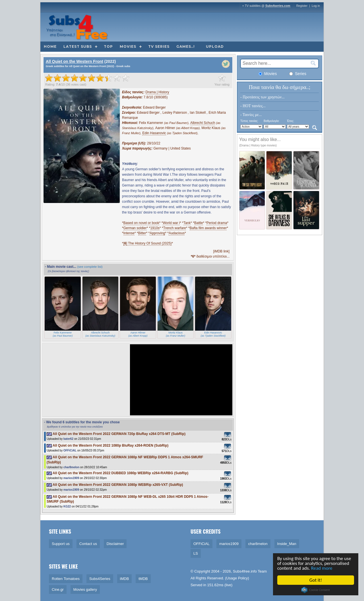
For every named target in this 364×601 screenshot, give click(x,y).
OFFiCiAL (70, 450)
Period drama (217, 223)
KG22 (67, 506)
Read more (322, 568)
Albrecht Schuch (203, 123)
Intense (129, 233)
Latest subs (78, 46)
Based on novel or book (141, 223)
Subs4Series (100, 579)
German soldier (135, 228)
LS (196, 553)
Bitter (142, 233)
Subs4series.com (278, 6)
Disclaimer (115, 544)
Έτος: (290, 121)
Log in (316, 6)
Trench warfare (175, 228)
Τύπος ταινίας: (249, 121)
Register (302, 6)
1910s (155, 228)
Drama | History (157, 92)
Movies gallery (85, 589)
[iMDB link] (221, 251)
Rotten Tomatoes (66, 579)
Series (298, 74)
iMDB (125, 579)
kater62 (68, 439)
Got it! (316, 580)
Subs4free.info (245, 571)
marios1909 (71, 478)
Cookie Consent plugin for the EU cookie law (316, 590)
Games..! (186, 46)
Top (108, 46)
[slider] (87, 78)
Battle (199, 223)
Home (50, 46)
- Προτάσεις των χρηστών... (262, 97)
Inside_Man (287, 544)
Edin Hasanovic (154, 133)
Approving (157, 233)
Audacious (177, 233)
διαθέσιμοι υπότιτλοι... (210, 256)
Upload (215, 46)
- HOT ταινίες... (253, 106)
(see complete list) (90, 267)
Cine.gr (58, 589)
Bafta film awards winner (208, 228)
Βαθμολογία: (271, 121)
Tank (187, 223)
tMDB (143, 579)
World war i (171, 223)
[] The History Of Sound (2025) (148, 243)
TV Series (159, 46)
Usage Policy (237, 578)
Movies (128, 46)
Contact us (88, 544)
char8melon (71, 467)
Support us (61, 544)
